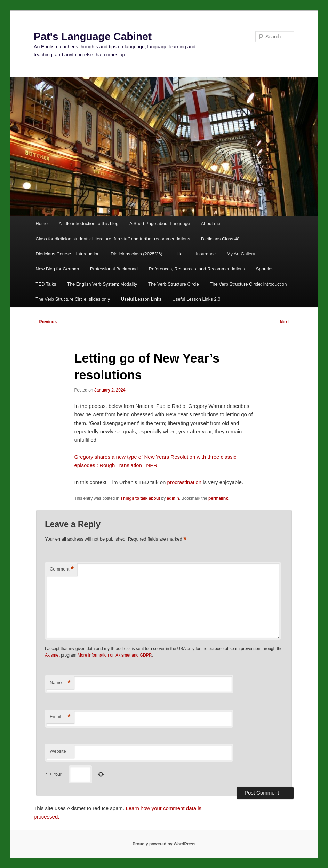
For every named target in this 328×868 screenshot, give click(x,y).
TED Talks (46, 284)
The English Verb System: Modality (102, 284)
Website (58, 751)
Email (60, 717)
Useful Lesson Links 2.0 (197, 299)
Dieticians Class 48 (220, 239)
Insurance (206, 254)
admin (173, 498)
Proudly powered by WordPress (164, 844)
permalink (218, 498)
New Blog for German (57, 269)
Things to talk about (140, 498)
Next (287, 322)
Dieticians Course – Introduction (67, 254)
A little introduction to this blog (88, 223)
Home (42, 223)
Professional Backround (114, 269)
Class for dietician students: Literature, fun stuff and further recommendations (113, 239)
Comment (62, 569)
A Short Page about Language (160, 223)
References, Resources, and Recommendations (197, 269)
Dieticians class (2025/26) (137, 254)
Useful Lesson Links (141, 299)
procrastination (184, 482)
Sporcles (265, 269)
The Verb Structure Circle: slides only (73, 299)
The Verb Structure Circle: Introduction (248, 284)
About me (211, 223)
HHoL (179, 254)
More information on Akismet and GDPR (115, 655)
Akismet (52, 655)
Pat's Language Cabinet (93, 36)
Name (60, 683)
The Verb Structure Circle (174, 284)
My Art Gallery (241, 254)
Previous (45, 322)
